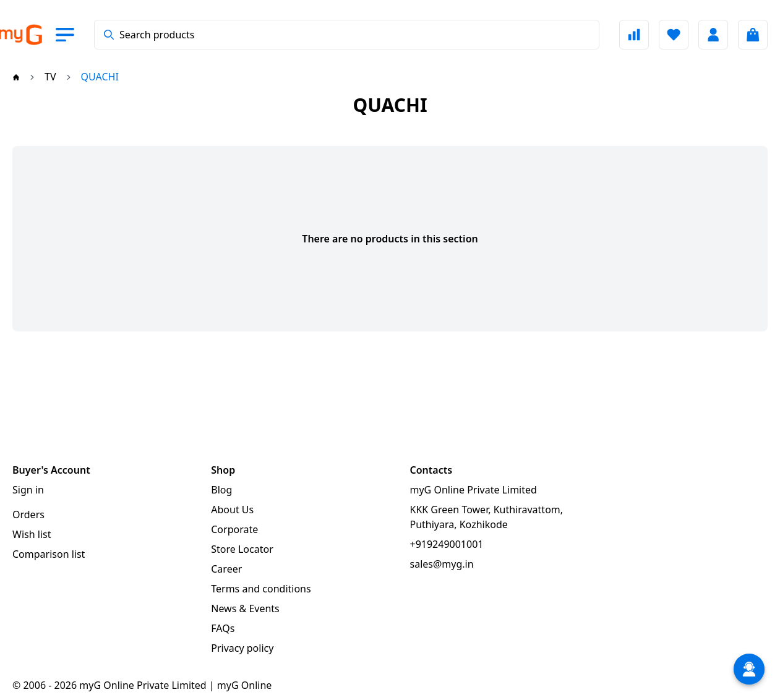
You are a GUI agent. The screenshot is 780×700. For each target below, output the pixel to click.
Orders (28, 514)
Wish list (32, 534)
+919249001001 (447, 544)
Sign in (28, 490)
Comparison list (49, 554)
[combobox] (347, 35)
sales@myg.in (442, 564)
